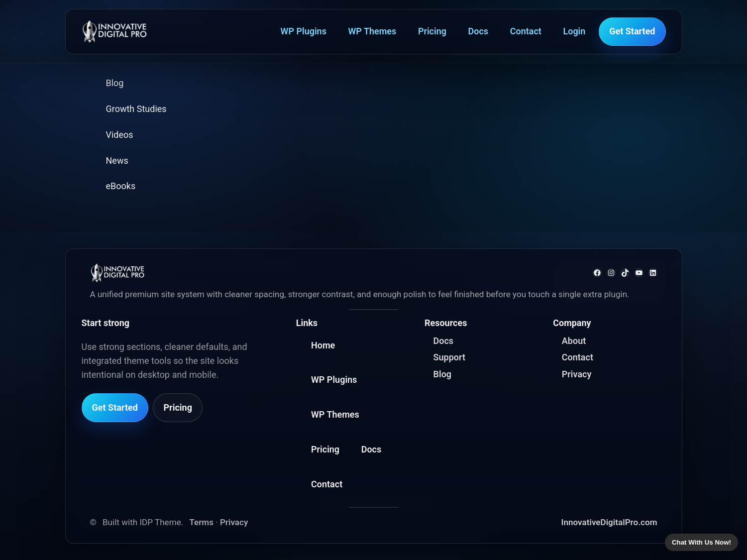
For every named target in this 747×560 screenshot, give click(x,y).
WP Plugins (304, 31)
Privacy (577, 374)
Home (323, 345)
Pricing (432, 31)
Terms (201, 522)
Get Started (632, 31)
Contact (526, 31)
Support (449, 357)
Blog (443, 374)
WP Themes (373, 31)
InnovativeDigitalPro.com (609, 522)
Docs (479, 31)
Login (574, 31)
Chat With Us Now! (701, 542)
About (574, 341)
